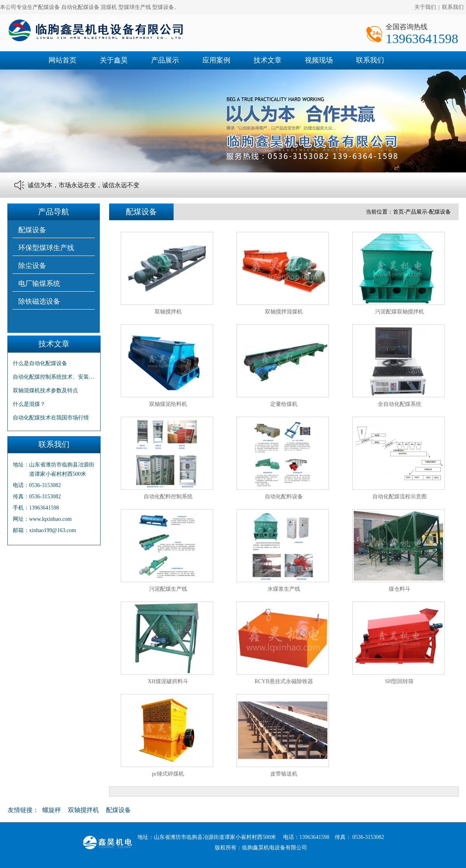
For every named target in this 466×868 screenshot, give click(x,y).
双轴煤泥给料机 (168, 404)
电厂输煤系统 (39, 284)
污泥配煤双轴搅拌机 (400, 312)
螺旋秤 (52, 810)
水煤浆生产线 (284, 589)
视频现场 (319, 60)
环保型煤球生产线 (46, 248)
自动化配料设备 (284, 497)
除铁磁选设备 (39, 301)
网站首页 (63, 60)
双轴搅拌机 (168, 312)
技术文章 (268, 60)
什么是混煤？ (29, 404)
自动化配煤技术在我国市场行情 (51, 418)
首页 (398, 212)
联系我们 (453, 7)
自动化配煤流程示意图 (400, 497)
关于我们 (425, 7)
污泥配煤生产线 (168, 589)
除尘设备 (32, 266)
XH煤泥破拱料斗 (168, 681)
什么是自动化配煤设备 (40, 363)
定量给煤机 (284, 404)
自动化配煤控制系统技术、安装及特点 (54, 377)
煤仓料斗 (400, 589)
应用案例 (216, 60)
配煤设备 (32, 230)
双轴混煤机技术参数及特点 (45, 391)
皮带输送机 (284, 774)
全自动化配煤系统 (400, 404)
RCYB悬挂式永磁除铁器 (283, 681)
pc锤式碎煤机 (168, 774)
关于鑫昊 (114, 60)
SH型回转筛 (400, 681)
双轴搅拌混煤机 (284, 312)
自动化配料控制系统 (168, 497)
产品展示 (165, 60)
